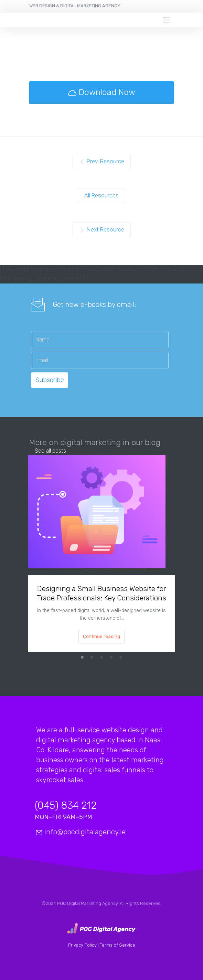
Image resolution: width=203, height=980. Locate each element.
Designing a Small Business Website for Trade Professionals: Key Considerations (101, 593)
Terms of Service (117, 945)
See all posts (50, 451)
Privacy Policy (83, 945)
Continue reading (101, 636)
